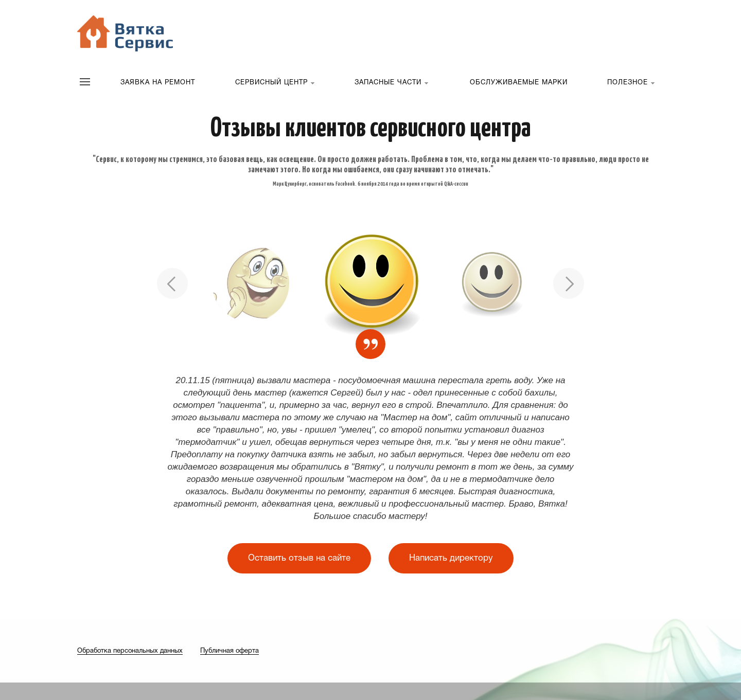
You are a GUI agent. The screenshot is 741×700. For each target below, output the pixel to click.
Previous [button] (172, 283)
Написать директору (451, 558)
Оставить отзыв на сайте (299, 558)
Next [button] (569, 283)
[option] (371, 283)
